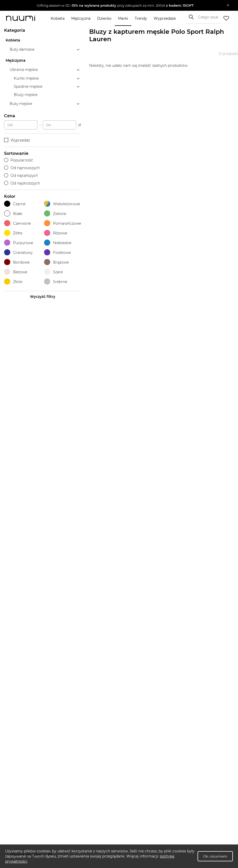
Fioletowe (57, 252)
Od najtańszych (21, 176)
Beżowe (16, 272)
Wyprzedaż (17, 140)
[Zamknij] (228, 5)
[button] (115, 5)
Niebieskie (58, 243)
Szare (53, 272)
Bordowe (17, 262)
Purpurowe (19, 243)
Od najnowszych (22, 168)
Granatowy (18, 252)
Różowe (56, 233)
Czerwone (17, 223)
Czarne (15, 204)
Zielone (55, 214)
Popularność (19, 160)
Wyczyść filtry (43, 297)
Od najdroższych (22, 183)
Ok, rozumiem (215, 856)
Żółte (13, 233)
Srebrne (56, 282)
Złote (13, 282)
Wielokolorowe (62, 204)
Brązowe (56, 262)
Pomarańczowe (63, 223)
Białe (13, 214)
